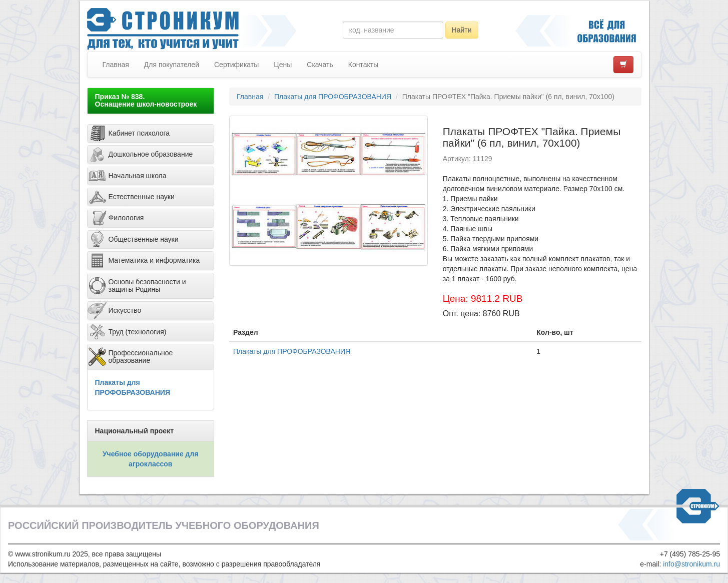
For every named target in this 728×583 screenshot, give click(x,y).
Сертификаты (236, 65)
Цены (283, 65)
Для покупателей (172, 65)
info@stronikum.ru (691, 564)
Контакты (363, 65)
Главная (116, 65)
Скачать (320, 65)
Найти (462, 30)
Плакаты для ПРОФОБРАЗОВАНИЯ (333, 97)
